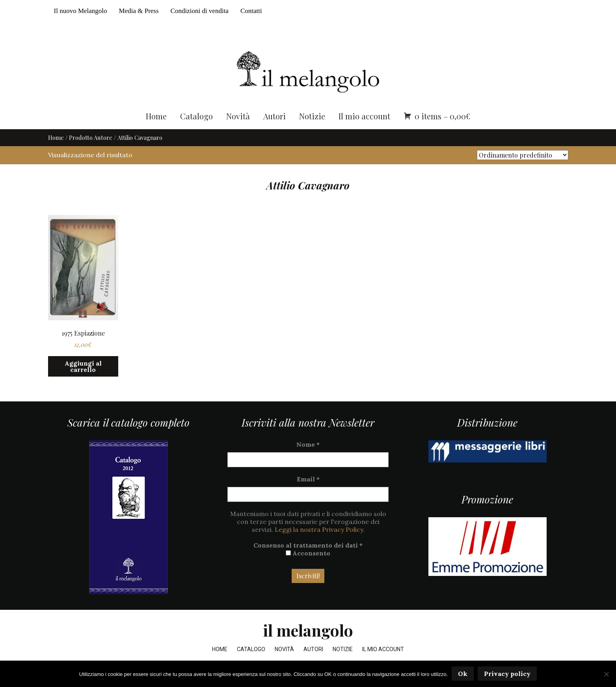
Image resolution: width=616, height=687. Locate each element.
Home (156, 117)
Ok (463, 674)
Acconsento (308, 555)
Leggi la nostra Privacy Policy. (320, 531)
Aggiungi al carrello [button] (83, 368)
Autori (275, 117)
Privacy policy (507, 674)
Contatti (251, 11)
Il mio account (364, 117)
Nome (308, 446)
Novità (238, 117)
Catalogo (196, 117)
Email (308, 481)
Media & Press (139, 11)
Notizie (312, 117)
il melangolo (308, 632)
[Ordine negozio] (523, 157)
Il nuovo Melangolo (81, 11)
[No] (606, 674)
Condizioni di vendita (200, 11)
